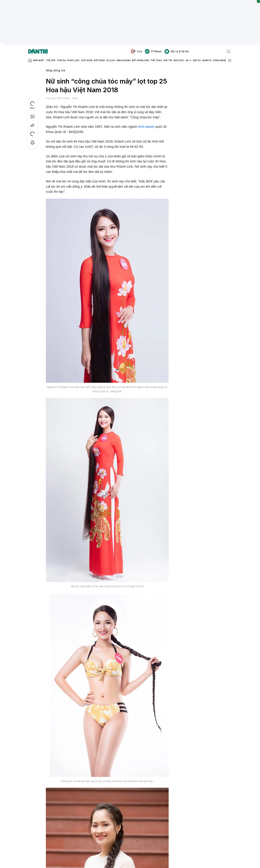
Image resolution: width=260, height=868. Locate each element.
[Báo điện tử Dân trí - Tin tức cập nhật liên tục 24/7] (38, 51)
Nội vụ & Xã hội (177, 51)
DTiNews (153, 51)
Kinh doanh (146, 127)
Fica (136, 51)
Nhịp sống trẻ (55, 70)
